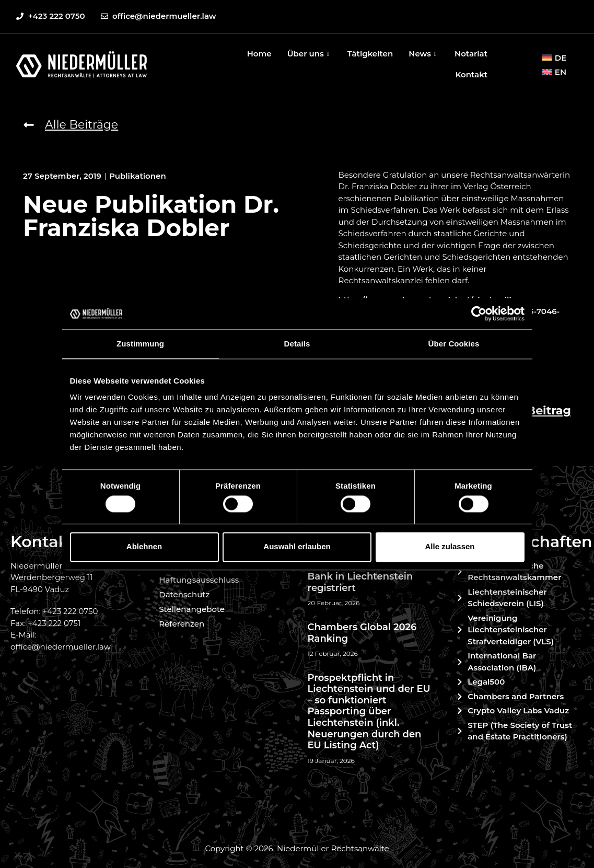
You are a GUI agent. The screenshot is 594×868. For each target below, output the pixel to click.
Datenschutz (184, 594)
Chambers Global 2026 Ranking (362, 633)
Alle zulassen (450, 547)
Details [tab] (297, 344)
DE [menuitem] (561, 58)
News (424, 54)
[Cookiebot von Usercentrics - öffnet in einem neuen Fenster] (479, 314)
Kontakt (471, 74)
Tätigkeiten (370, 54)
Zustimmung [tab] (140, 344)
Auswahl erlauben (297, 547)
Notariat (471, 54)
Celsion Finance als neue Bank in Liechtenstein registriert (367, 577)
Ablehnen (144, 547)
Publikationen (138, 176)
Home (259, 54)
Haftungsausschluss (199, 580)
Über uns (310, 54)
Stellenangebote (192, 609)
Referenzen (182, 624)
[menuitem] (554, 57)
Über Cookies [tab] (454, 344)
